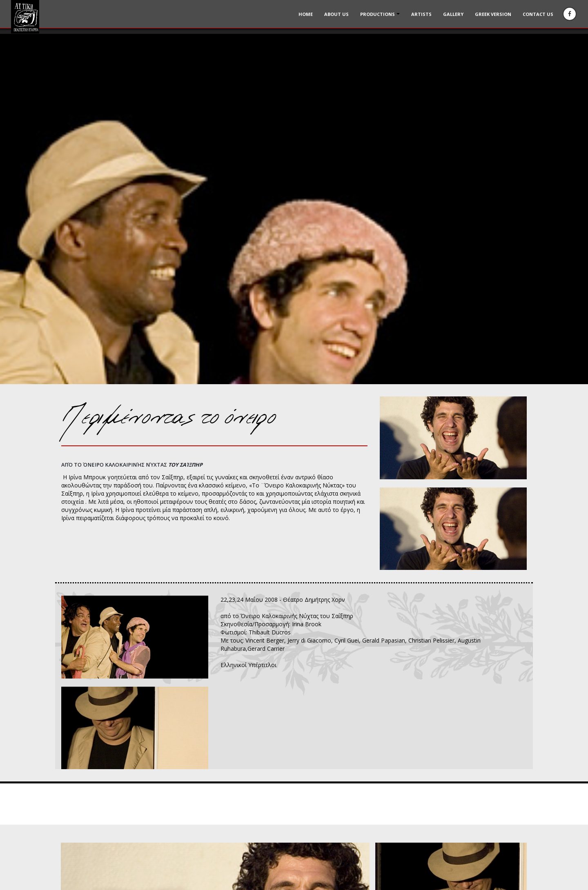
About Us (336, 14)
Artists (421, 14)
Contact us (538, 14)
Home (306, 14)
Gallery (453, 14)
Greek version (493, 14)
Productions (378, 14)
